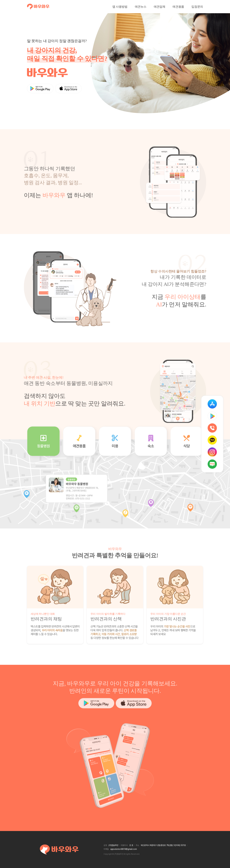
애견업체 (160, 7)
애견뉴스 (141, 7)
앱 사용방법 (120, 7)
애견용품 (178, 7)
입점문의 (197, 7)
